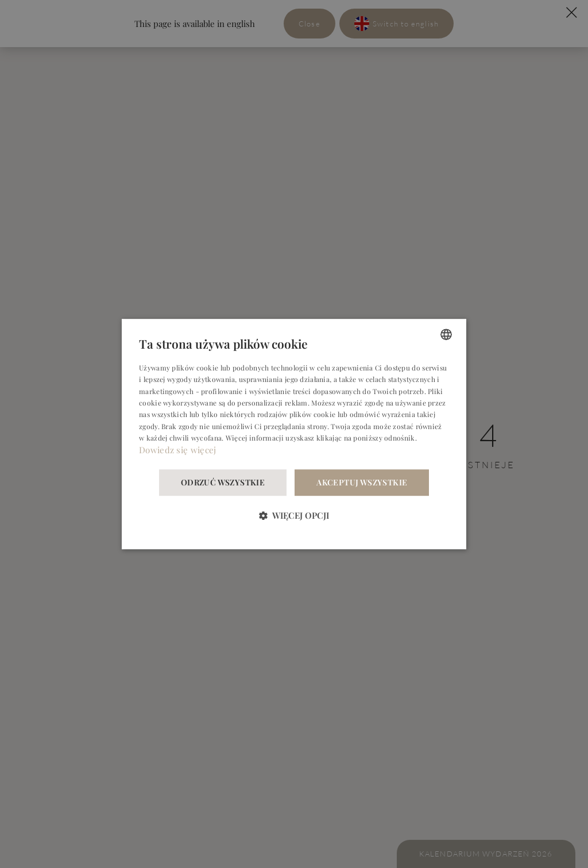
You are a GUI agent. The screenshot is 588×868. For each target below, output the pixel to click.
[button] (294, 515)
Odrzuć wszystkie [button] (223, 482)
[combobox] (446, 334)
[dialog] (294, 434)
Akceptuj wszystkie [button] (362, 482)
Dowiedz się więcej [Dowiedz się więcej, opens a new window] (177, 450)
